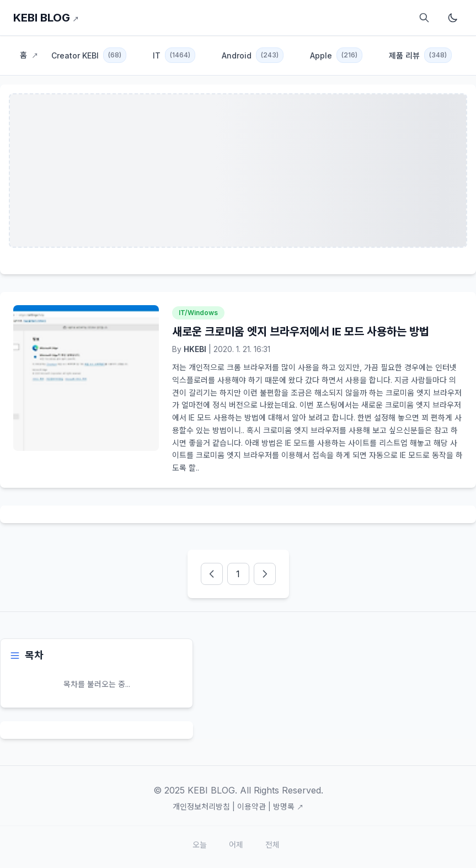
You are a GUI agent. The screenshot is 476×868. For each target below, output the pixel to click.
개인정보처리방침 (201, 806)
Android (253, 55)
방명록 (288, 806)
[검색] (424, 18)
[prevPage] (212, 574)
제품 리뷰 (420, 55)
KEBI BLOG (46, 18)
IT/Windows (198, 313)
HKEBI (195, 349)
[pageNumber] (238, 574)
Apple (336, 55)
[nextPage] (265, 574)
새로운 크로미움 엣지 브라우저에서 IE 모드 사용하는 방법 (301, 332)
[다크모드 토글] (453, 18)
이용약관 (252, 806)
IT (174, 55)
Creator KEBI (89, 55)
